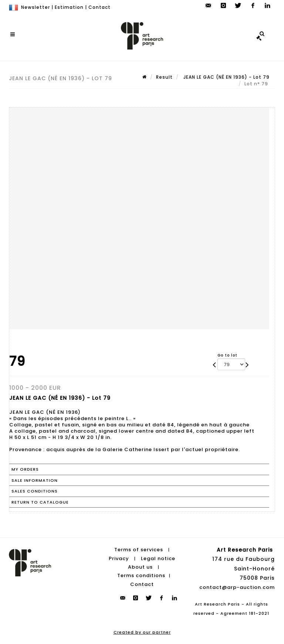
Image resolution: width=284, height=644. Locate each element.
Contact (99, 7)
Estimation (69, 7)
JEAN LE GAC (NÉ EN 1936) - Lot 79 (226, 77)
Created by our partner (142, 632)
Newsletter (35, 7)
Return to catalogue (40, 502)
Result (164, 77)
